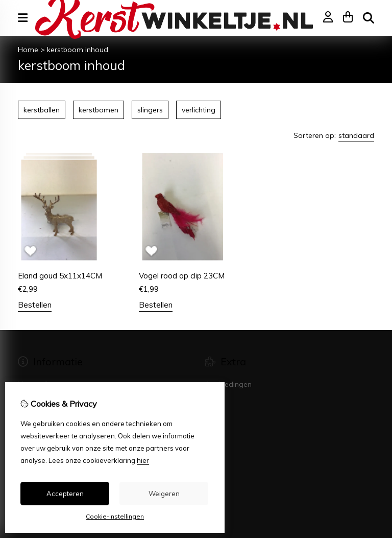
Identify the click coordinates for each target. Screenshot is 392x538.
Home (28, 50)
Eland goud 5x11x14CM (60, 276)
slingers (150, 110)
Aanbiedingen (228, 384)
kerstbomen (99, 110)
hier (143, 460)
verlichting (199, 110)
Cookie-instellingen (115, 516)
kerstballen (42, 110)
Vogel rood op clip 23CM (182, 276)
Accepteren (65, 494)
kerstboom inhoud (78, 50)
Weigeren (164, 494)
